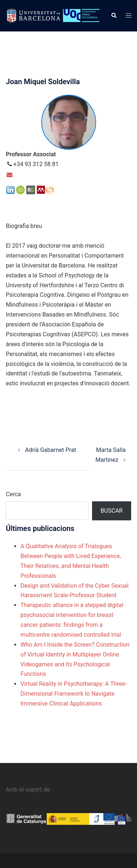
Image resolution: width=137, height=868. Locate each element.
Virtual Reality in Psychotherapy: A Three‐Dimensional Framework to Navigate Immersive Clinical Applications (74, 694)
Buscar (112, 511)
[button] (114, 16)
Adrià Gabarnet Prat (47, 450)
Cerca (13, 494)
